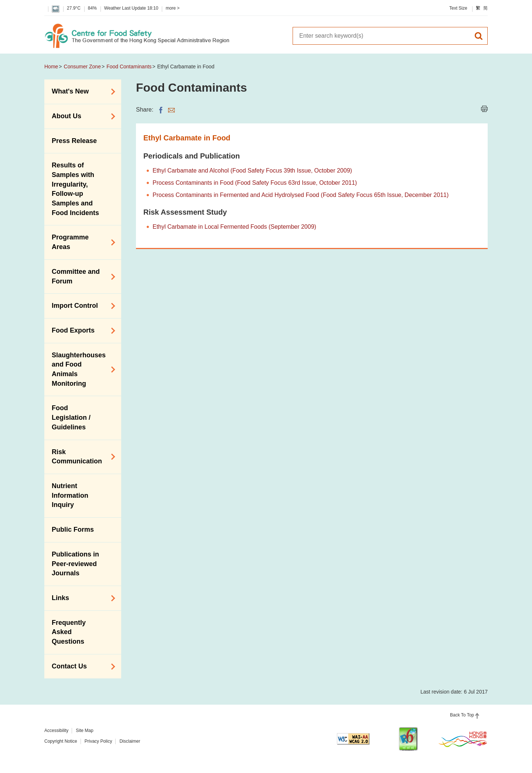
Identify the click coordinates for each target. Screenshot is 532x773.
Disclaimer (130, 741)
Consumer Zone (82, 67)
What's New (81, 92)
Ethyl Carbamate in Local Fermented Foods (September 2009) (234, 227)
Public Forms (73, 529)
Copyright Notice (61, 741)
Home (51, 67)
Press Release (74, 141)
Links (81, 598)
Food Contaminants (129, 67)
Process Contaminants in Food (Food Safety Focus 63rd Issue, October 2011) (255, 183)
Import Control (81, 306)
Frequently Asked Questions (69, 632)
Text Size (458, 8)
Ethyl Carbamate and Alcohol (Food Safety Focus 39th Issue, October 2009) (252, 171)
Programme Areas (81, 242)
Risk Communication (81, 457)
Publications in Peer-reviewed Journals (75, 564)
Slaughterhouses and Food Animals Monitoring (81, 369)
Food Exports (81, 331)
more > (173, 8)
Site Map (84, 731)
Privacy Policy (98, 741)
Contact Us (81, 667)
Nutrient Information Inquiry (70, 495)
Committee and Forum (81, 276)
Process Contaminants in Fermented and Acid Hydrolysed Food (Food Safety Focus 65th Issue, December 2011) (301, 195)
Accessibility (56, 731)
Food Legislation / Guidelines (71, 417)
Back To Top (462, 715)
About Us (81, 116)
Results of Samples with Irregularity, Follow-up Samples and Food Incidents (75, 189)
